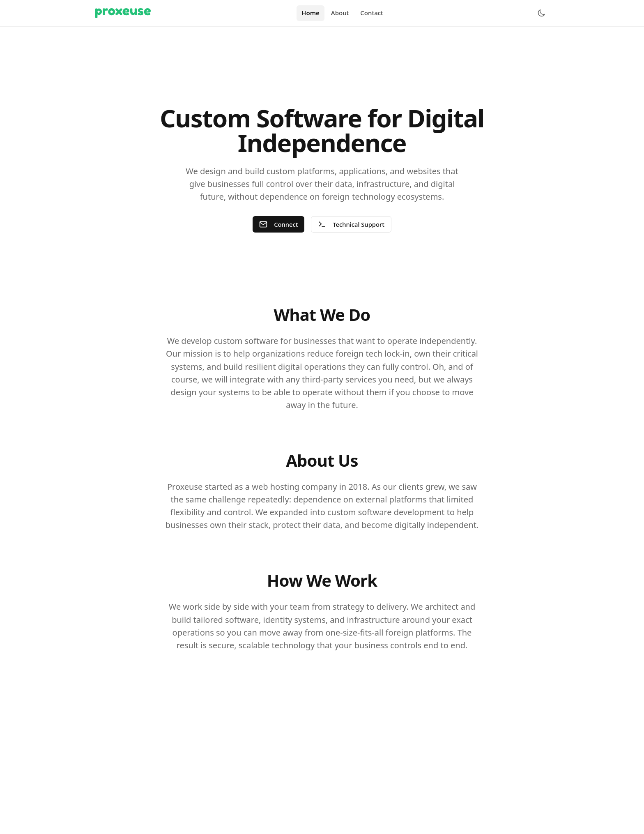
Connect (278, 225)
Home (310, 13)
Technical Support (352, 225)
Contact (372, 13)
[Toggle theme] (541, 13)
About (340, 13)
